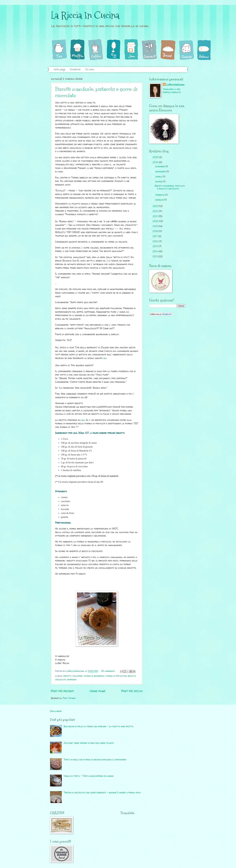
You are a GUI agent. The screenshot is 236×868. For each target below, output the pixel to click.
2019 (156, 226)
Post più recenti (62, 691)
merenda (72, 679)
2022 (156, 211)
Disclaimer (75, 70)
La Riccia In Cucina (85, 15)
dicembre (160, 166)
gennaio (160, 200)
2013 (155, 256)
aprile (159, 177)
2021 (155, 216)
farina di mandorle (94, 676)
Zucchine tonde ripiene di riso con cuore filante (89, 743)
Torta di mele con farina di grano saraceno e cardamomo (95, 759)
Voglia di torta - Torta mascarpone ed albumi (89, 776)
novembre (161, 171)
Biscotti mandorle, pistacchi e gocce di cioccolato (170, 187)
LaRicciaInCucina (175, 85)
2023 (156, 206)
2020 (156, 221)
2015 (156, 246)
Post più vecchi (132, 691)
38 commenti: (108, 671)
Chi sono (90, 70)
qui (105, 358)
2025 (156, 157)
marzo (159, 181)
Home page (59, 70)
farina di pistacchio (116, 676)
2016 (156, 241)
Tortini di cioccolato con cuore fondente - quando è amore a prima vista (102, 792)
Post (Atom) (69, 698)
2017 (155, 236)
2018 (156, 231)
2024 (156, 162)
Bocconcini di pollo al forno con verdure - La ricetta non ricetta (99, 726)
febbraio (160, 195)
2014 (156, 251)
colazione (77, 676)
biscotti (67, 676)
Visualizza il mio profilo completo (172, 91)
